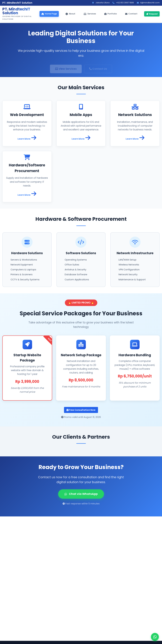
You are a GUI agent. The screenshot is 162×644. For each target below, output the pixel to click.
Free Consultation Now (81, 410)
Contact (131, 14)
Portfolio (111, 14)
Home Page (49, 14)
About (70, 14)
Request (152, 14)
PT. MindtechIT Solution (16, 11)
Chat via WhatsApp (81, 494)
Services (90, 14)
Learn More (27, 138)
